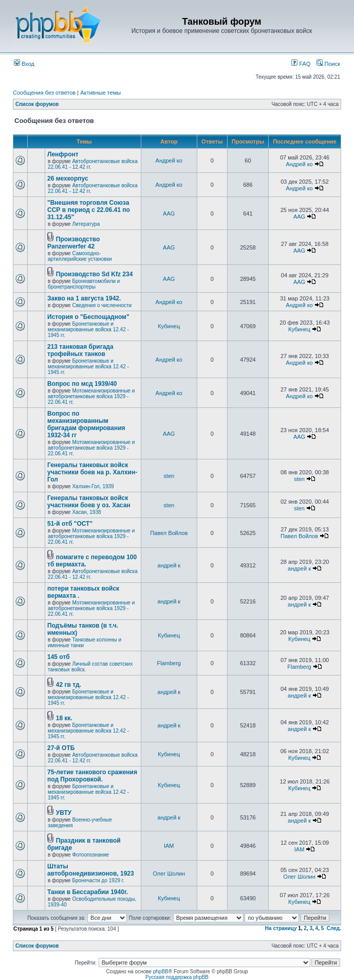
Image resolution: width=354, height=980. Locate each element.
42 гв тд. (69, 685)
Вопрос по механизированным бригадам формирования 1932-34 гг (86, 424)
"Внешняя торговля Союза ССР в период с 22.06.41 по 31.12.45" (89, 210)
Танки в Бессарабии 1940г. (88, 892)
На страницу (281, 928)
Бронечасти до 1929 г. (98, 880)
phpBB (161, 972)
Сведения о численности (102, 305)
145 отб (59, 657)
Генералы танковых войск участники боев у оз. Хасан (89, 502)
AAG (169, 213)
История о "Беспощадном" (88, 317)
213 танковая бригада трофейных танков (80, 350)
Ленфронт (63, 154)
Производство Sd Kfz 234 (95, 274)
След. (334, 928)
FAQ (301, 64)
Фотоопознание (90, 855)
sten (169, 476)
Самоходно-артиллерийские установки (80, 256)
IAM (169, 846)
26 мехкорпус (68, 179)
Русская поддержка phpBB (177, 977)
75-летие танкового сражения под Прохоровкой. (92, 776)
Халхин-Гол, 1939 (93, 486)
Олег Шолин (169, 874)
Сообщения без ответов (44, 93)
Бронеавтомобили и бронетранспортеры (84, 284)
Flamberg (169, 663)
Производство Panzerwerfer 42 (73, 243)
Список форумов (37, 104)
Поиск (328, 64)
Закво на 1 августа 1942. (84, 298)
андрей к (169, 565)
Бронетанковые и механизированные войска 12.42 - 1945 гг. (88, 329)
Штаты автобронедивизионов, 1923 (91, 870)
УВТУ (64, 813)
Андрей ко (169, 161)
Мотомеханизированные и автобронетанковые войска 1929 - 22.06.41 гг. (91, 396)
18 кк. (64, 718)
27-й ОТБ (61, 748)
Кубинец (169, 326)
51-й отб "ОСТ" (70, 524)
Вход (24, 64)
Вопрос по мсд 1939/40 (82, 384)
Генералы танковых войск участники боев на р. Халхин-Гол (92, 472)
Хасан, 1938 (86, 512)
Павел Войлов (169, 533)
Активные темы (100, 93)
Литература (86, 224)
